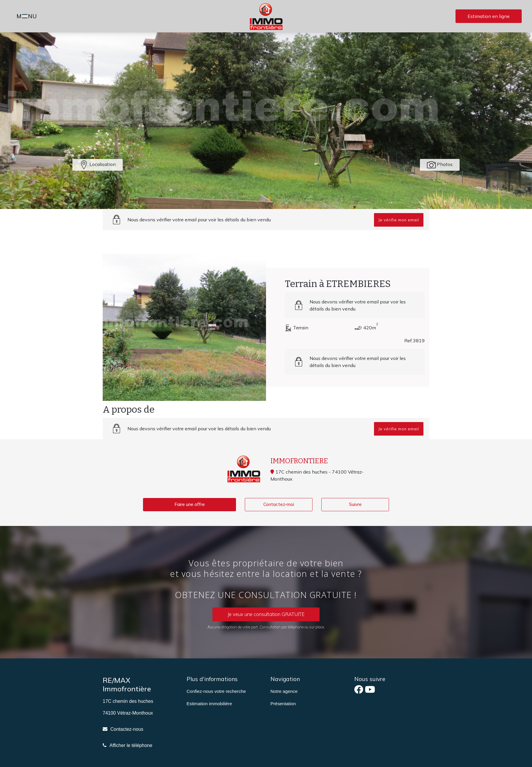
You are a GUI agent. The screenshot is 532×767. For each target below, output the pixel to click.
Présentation (283, 704)
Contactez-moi (279, 505)
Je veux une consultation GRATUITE (266, 615)
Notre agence (284, 692)
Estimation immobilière (209, 704)
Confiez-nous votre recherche (216, 692)
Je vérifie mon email (399, 220)
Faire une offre (189, 505)
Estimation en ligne (489, 16)
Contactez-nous (127, 729)
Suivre (355, 505)
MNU (28, 17)
